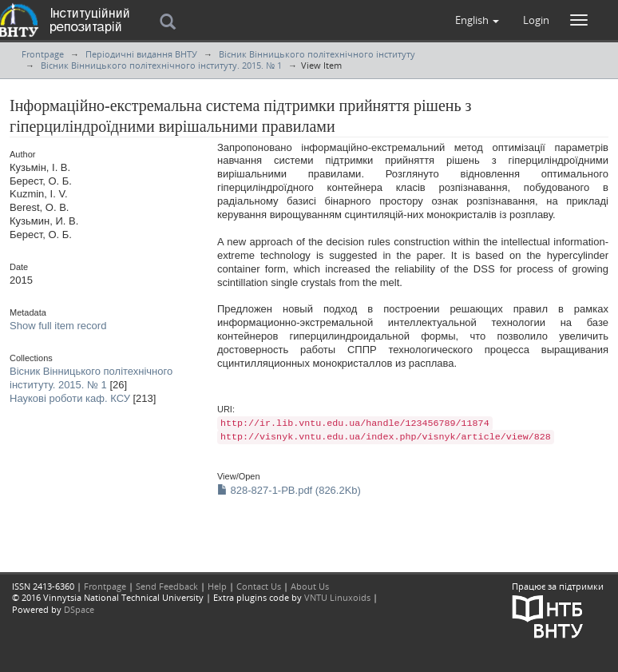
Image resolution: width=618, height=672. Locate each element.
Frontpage (43, 54)
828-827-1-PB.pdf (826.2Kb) (289, 490)
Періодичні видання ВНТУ (141, 54)
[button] (477, 20)
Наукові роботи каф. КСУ (70, 398)
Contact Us (259, 586)
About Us (310, 586)
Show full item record (58, 326)
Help (217, 586)
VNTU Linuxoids (337, 597)
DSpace (79, 609)
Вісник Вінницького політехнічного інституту (317, 54)
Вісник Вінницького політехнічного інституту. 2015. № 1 (161, 65)
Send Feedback (167, 586)
